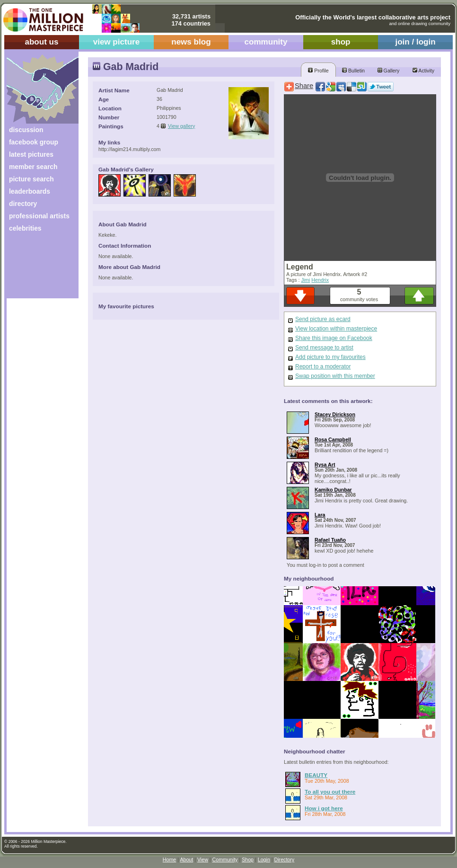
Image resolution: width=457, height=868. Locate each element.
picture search (31, 179)
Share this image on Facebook (334, 338)
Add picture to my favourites (330, 357)
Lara (320, 515)
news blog (191, 42)
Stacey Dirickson (335, 414)
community (266, 42)
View (203, 859)
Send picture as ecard (323, 319)
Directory (285, 859)
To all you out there (330, 792)
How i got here (324, 808)
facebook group (34, 142)
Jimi (305, 280)
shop (341, 42)
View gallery (181, 126)
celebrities (25, 228)
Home (169, 859)
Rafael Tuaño (330, 540)
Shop (248, 859)
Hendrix (320, 280)
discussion (26, 130)
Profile (318, 71)
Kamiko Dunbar (333, 490)
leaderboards (30, 191)
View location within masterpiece (336, 329)
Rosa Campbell (333, 439)
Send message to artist (324, 348)
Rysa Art (325, 465)
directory (23, 204)
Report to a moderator (323, 367)
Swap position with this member (335, 376)
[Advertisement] (36, 269)
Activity (423, 71)
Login (264, 859)
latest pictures (31, 154)
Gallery (389, 71)
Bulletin (353, 71)
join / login (415, 42)
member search (33, 167)
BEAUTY (316, 775)
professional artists (39, 216)
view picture (117, 42)
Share (304, 86)
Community (225, 859)
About (186, 859)
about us (41, 42)
